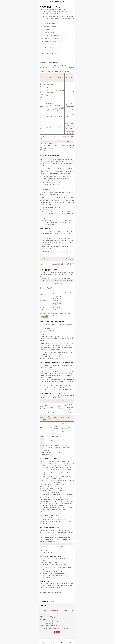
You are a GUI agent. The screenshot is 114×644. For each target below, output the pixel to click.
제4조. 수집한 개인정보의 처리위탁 (47, 32)
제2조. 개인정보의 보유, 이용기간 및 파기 (48, 27)
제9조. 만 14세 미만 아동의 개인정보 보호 (49, 47)
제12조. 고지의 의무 (45, 56)
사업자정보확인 (43, 611)
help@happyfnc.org (48, 623)
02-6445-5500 (55, 621)
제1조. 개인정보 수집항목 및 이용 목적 (48, 24)
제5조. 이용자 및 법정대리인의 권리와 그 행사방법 (50, 35)
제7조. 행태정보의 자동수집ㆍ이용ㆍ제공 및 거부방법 (51, 41)
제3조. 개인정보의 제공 (45, 29)
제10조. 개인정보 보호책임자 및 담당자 (48, 50)
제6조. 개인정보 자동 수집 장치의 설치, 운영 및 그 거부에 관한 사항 (53, 38)
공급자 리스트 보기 (44, 317)
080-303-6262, (48, 621)
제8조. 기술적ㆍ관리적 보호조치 (47, 44)
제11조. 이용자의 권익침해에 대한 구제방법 (49, 53)
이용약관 (65, 611)
